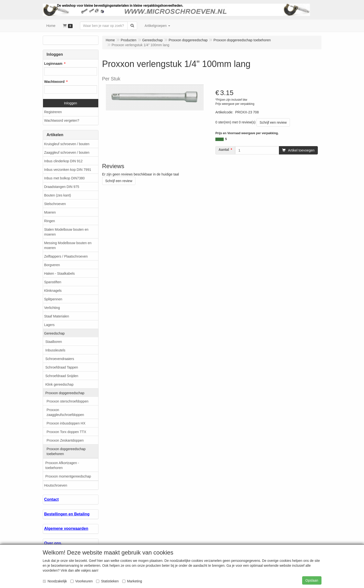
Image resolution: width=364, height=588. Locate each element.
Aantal (224, 150)
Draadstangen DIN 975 (62, 187)
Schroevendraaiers (60, 359)
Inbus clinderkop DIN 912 (63, 161)
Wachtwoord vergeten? (62, 120)
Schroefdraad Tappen (62, 367)
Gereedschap (55, 333)
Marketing (132, 581)
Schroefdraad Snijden (62, 376)
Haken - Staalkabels (60, 273)
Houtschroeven (56, 485)
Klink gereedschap (60, 384)
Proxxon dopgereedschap (65, 393)
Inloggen (71, 103)
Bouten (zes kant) (58, 195)
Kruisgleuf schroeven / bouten (67, 144)
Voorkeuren (82, 581)
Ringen (50, 221)
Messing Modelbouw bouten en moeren (68, 245)
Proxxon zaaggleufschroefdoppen (65, 412)
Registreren (53, 112)
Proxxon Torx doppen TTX (66, 432)
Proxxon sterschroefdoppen (68, 401)
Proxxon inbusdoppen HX (66, 423)
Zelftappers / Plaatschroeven (66, 256)
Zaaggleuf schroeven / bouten (67, 152)
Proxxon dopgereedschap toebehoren (66, 451)
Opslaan (312, 580)
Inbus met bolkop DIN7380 (65, 178)
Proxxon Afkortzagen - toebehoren (62, 465)
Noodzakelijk (55, 581)
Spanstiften (53, 282)
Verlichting (52, 308)
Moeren (50, 212)
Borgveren (52, 265)
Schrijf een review (273, 122)
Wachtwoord (54, 82)
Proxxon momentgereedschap (68, 476)
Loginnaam (53, 64)
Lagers (50, 325)
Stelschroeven (55, 204)
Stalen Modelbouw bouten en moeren (66, 232)
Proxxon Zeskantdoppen (65, 440)
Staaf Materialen (57, 316)
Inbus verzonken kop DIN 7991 (68, 170)
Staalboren (54, 342)
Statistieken (107, 581)
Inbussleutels (55, 350)
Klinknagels (53, 291)
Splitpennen (53, 299)
